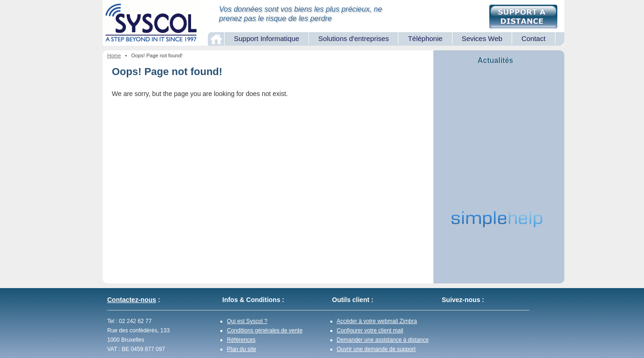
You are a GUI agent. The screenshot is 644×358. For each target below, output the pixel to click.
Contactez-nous (132, 300)
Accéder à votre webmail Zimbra (377, 321)
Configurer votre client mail (370, 330)
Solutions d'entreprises (353, 38)
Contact (534, 38)
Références (241, 340)
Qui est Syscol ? (247, 321)
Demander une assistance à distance (383, 340)
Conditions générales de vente (265, 330)
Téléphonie (425, 38)
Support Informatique (267, 38)
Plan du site (242, 349)
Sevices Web (482, 38)
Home (114, 55)
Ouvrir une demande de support (376, 349)
